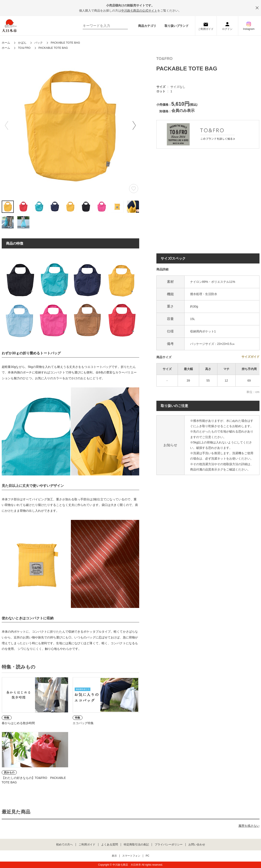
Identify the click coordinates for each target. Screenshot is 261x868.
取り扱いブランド (177, 26)
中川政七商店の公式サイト (139, 11)
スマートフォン (131, 856)
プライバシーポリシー (169, 845)
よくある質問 (110, 845)
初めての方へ (64, 845)
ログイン (227, 29)
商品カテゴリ (147, 26)
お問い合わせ (197, 845)
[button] (134, 125)
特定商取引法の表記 (136, 845)
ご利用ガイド (206, 29)
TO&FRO (165, 59)
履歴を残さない (249, 826)
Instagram (249, 29)
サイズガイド (250, 357)
